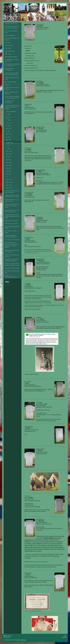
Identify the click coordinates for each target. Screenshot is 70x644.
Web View (64, 637)
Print (5, 636)
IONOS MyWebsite (22, 640)
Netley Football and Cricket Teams (39, 562)
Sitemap (10, 636)
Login (65, 636)
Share (7, 282)
